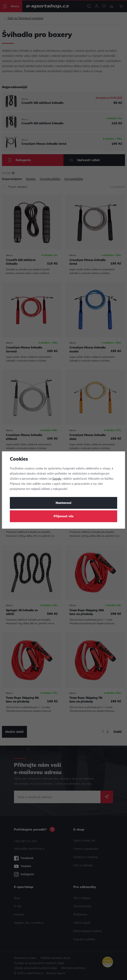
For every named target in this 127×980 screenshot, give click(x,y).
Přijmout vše (64, 516)
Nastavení (63, 503)
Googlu (57, 479)
